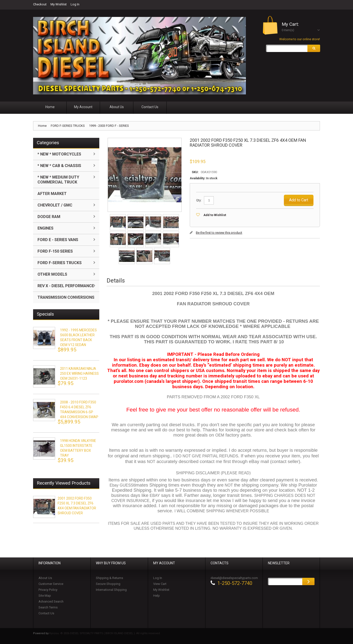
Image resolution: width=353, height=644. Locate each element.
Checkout (40, 4)
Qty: (199, 200)
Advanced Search (51, 601)
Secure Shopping (108, 584)
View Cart (160, 584)
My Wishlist (59, 4)
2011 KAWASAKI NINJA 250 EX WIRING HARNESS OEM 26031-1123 (79, 374)
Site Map (45, 596)
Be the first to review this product (219, 233)
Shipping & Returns (109, 578)
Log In (75, 4)
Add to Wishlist (215, 215)
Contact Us (46, 613)
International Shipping (111, 590)
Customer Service (51, 584)
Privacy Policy (48, 590)
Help (157, 596)
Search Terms (48, 607)
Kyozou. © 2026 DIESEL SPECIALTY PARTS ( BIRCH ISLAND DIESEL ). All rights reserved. (105, 633)
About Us (45, 578)
